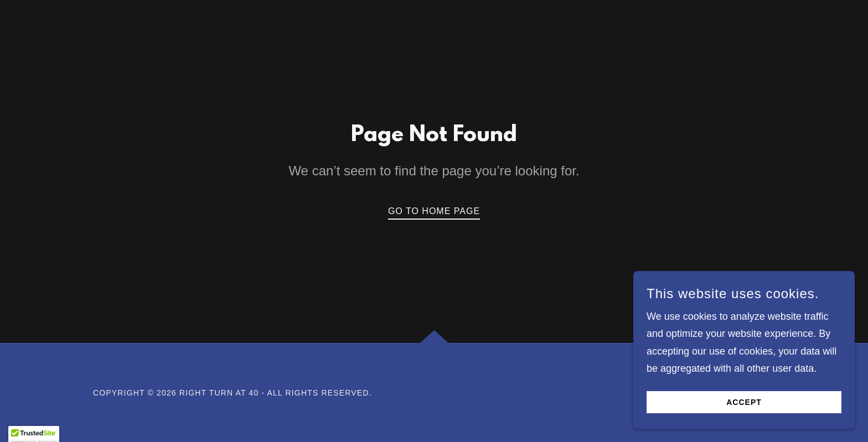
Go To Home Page (434, 211)
